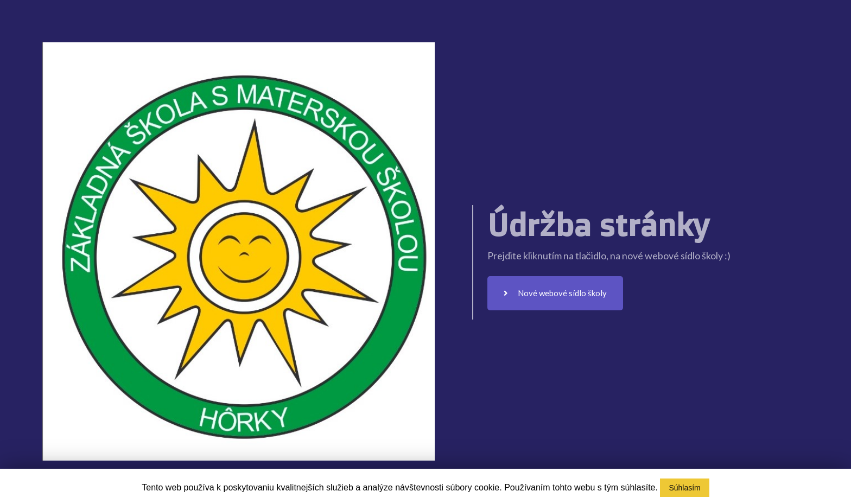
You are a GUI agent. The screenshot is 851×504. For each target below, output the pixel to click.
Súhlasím (684, 488)
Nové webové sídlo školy (555, 293)
